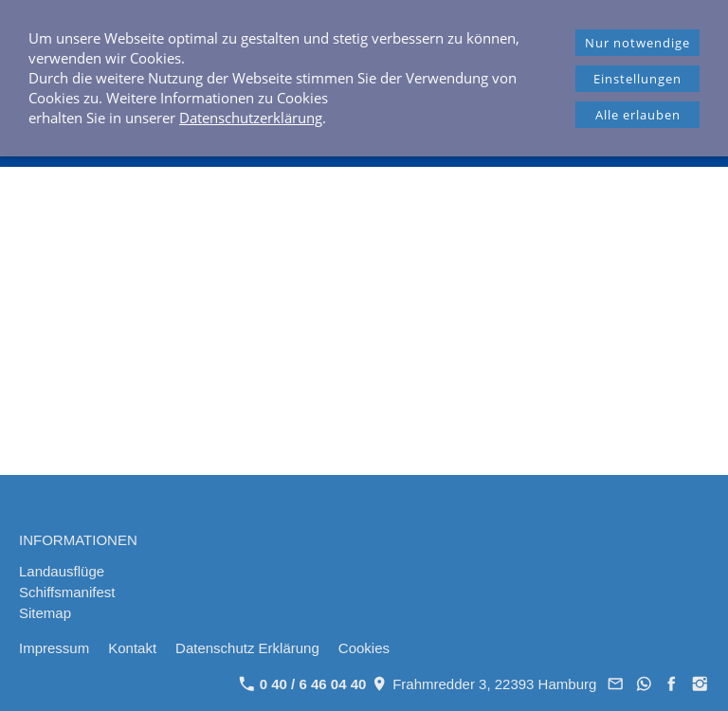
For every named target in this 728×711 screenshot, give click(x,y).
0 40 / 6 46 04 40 (303, 684)
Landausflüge (62, 571)
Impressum (54, 648)
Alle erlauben (638, 115)
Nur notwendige (637, 43)
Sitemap (45, 613)
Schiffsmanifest (67, 592)
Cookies (364, 648)
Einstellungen (637, 79)
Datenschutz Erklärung (247, 648)
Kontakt (132, 648)
